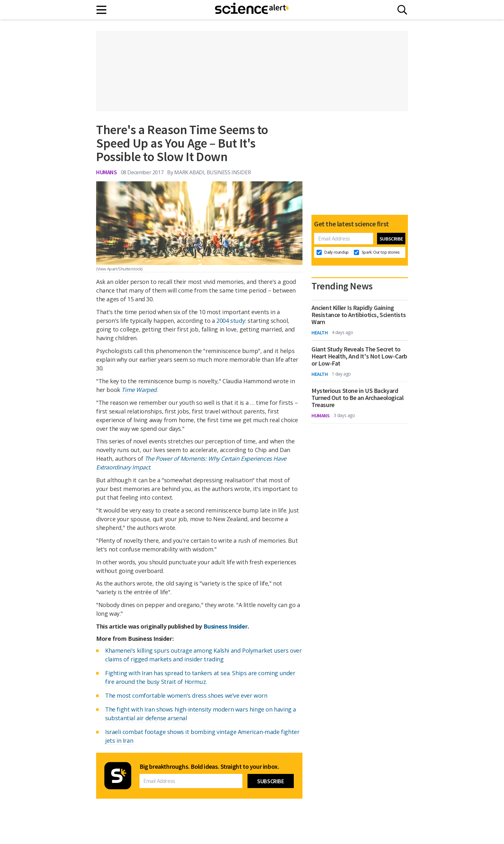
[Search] (402, 10)
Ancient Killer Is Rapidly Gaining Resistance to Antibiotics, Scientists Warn (359, 315)
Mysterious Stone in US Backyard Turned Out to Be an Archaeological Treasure (357, 398)
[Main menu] (102, 10)
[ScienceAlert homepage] (252, 10)
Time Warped (139, 390)
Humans (107, 172)
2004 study (231, 321)
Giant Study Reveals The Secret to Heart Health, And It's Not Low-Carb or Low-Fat (359, 356)
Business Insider (226, 626)
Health (320, 332)
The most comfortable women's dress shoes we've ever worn (186, 695)
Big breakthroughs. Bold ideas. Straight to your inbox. (209, 767)
